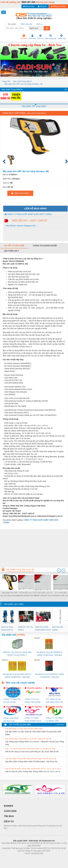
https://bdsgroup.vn (31, 857)
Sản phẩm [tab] (12, 24)
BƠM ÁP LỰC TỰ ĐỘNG (25, 628)
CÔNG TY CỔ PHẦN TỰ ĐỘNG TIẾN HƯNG (54, 720)
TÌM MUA (9, 816)
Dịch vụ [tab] (40, 24)
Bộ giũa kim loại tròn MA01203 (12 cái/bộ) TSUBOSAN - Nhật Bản (17, 676)
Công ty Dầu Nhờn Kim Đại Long (11, 719)
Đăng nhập (29, 6)
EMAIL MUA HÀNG (20, 193)
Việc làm (24, 37)
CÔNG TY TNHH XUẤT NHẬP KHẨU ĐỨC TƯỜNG (28, 214)
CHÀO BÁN (10, 811)
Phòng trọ (17, 857)
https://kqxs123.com (46, 857)
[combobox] (43, 28)
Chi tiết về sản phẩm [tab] (14, 246)
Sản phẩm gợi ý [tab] (12, 251)
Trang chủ (6, 81)
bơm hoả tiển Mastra (58, 628)
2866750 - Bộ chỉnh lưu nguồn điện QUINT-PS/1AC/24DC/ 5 (17, 654)
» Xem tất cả (60, 725)
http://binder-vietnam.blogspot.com (20, 226)
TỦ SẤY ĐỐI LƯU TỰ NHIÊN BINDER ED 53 (44, 594)
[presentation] (59, 571)
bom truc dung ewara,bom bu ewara (7, 629)
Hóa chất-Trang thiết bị (22, 81)
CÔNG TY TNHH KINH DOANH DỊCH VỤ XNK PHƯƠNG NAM (33, 720)
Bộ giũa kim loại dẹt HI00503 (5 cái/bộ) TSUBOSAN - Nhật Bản (50, 654)
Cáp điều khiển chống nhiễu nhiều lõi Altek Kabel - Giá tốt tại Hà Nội (31, 759)
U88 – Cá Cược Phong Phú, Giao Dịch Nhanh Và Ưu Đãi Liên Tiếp (30, 749)
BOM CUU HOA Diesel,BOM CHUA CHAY (43, 629)
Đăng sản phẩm (59, 6)
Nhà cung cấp (51, 37)
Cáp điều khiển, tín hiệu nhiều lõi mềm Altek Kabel (24, 729)
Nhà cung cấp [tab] (26, 24)
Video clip (61, 37)
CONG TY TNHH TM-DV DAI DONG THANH (12, 701)
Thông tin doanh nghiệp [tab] (45, 246)
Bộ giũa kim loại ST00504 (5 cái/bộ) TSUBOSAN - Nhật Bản (50, 676)
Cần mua (32, 37)
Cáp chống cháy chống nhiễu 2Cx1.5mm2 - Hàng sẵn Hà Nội (28, 739)
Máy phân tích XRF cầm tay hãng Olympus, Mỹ (23, 84)
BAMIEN (9, 806)
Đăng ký (42, 6)
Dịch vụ (41, 37)
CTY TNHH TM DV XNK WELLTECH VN (54, 701)
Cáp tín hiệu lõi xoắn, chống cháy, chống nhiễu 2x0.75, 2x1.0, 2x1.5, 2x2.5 (33, 769)
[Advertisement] (34, 547)
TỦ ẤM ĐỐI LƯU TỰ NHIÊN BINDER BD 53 (27, 594)
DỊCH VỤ (9, 821)
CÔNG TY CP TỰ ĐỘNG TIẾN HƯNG (33, 701)
